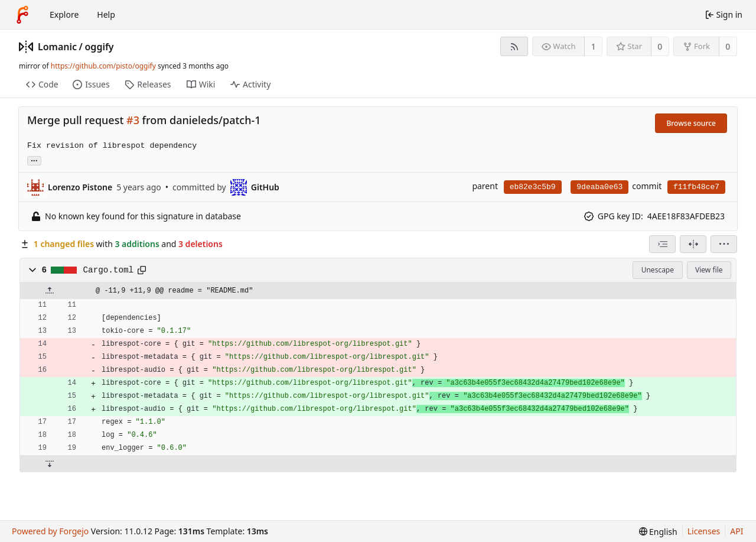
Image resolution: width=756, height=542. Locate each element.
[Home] (22, 15)
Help (106, 14)
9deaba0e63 (599, 187)
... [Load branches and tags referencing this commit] (34, 160)
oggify (100, 47)
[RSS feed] (514, 46)
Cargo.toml (109, 270)
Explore (64, 14)
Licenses (704, 531)
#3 (133, 120)
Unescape (658, 270)
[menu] (724, 244)
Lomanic (57, 47)
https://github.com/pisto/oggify (103, 66)
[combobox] (662, 244)
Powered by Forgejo (50, 531)
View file (709, 270)
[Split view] (693, 244)
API (737, 531)
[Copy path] (142, 270)
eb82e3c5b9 (533, 187)
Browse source (691, 123)
